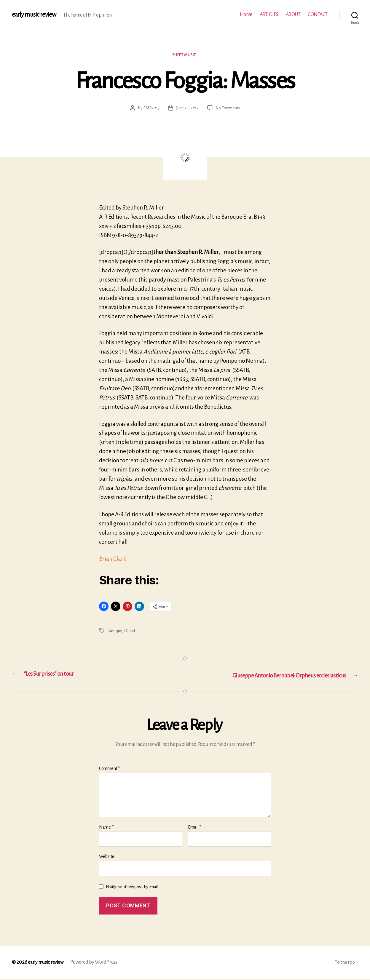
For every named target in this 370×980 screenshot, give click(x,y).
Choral (130, 632)
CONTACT (318, 15)
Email (194, 828)
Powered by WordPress (96, 963)
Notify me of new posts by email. (132, 888)
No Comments (229, 109)
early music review (35, 15)
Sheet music (185, 56)
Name (106, 828)
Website (107, 857)
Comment (109, 769)
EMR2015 (150, 109)
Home (246, 15)
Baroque (115, 632)
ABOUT (293, 15)
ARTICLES (269, 15)
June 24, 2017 (187, 109)
